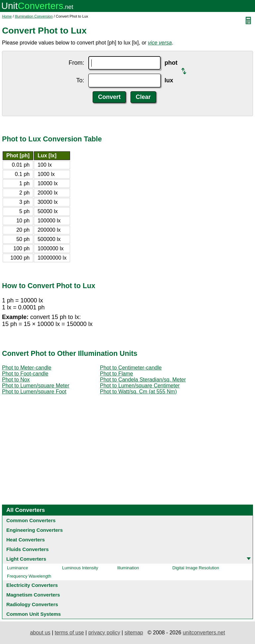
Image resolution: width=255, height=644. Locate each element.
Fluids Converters (28, 549)
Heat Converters (26, 540)
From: (77, 63)
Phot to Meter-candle (27, 368)
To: (80, 80)
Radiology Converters (32, 604)
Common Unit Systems (34, 614)
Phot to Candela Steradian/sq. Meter (143, 380)
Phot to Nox (16, 380)
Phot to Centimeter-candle (131, 368)
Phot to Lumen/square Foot (34, 392)
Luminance (18, 568)
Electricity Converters (32, 585)
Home (7, 16)
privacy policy (104, 633)
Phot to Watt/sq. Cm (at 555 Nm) (138, 392)
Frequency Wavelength (29, 576)
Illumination (128, 568)
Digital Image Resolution (196, 568)
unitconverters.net (204, 633)
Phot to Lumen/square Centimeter (140, 386)
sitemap (134, 633)
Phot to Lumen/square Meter (36, 386)
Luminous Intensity (80, 568)
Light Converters (26, 559)
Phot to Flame (117, 374)
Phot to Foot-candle (25, 374)
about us (40, 633)
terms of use (69, 633)
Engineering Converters (35, 530)
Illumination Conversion (34, 16)
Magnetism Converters (33, 595)
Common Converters (31, 520)
